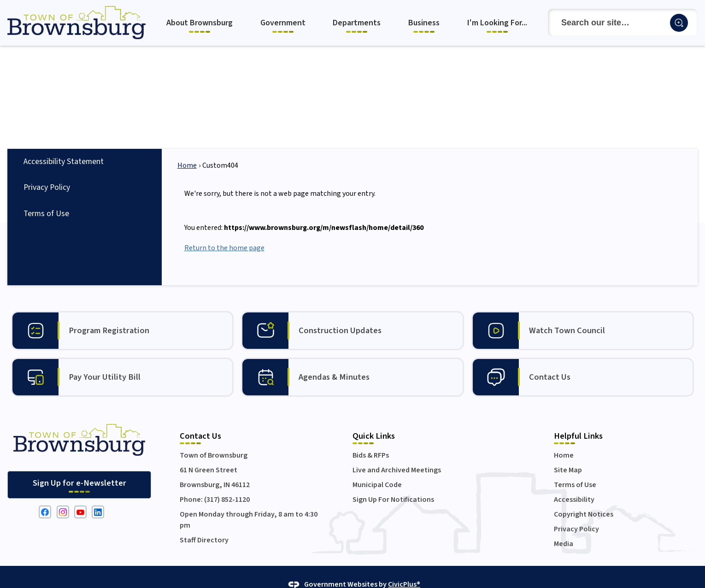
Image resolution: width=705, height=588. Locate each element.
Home (187, 150)
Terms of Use (46, 198)
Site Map (568, 454)
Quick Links (374, 420)
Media (564, 528)
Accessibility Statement (64, 146)
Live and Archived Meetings (397, 454)
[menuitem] (200, 23)
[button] (679, 23)
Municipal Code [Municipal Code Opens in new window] (377, 469)
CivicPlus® (404, 569)
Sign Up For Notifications (393, 484)
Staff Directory (204, 524)
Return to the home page (224, 232)
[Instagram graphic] (63, 496)
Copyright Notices (584, 499)
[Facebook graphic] (45, 496)
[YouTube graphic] (80, 496)
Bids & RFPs (371, 440)
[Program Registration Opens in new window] (122, 315)
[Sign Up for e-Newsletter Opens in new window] (79, 469)
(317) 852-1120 (227, 484)
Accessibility (574, 484)
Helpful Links (578, 420)
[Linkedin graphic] (98, 496)
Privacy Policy (47, 172)
